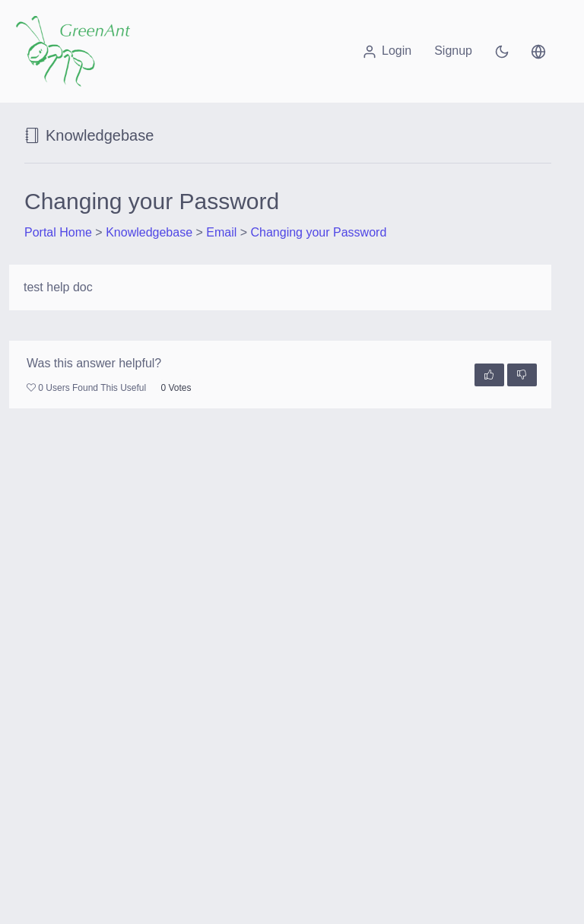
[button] (538, 51)
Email (221, 232)
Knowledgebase (149, 232)
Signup (453, 51)
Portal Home (58, 232)
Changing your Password (319, 232)
